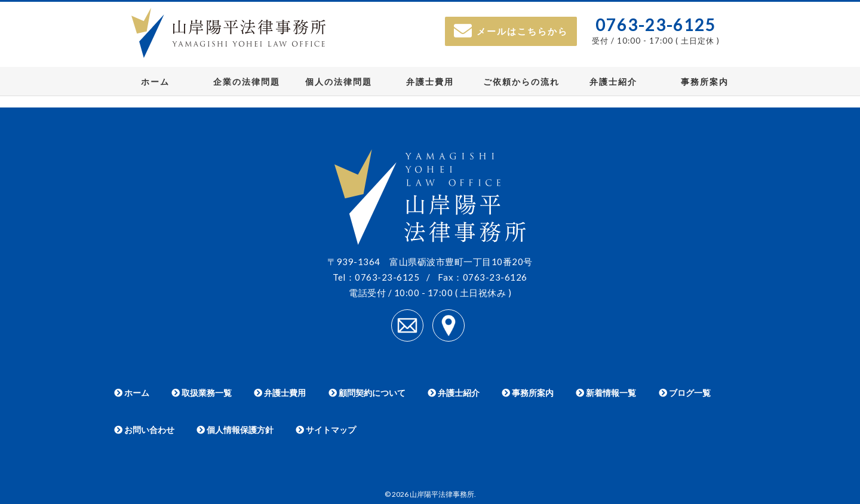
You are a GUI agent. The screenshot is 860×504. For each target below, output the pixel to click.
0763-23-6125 (656, 25)
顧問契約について (367, 393)
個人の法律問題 (339, 82)
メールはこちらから (511, 31)
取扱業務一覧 (202, 393)
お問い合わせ (144, 430)
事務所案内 (705, 82)
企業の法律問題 (247, 82)
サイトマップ (326, 430)
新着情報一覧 (606, 393)
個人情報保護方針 (235, 430)
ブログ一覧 (685, 393)
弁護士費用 (430, 82)
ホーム (155, 82)
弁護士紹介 (613, 82)
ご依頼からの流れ (521, 82)
